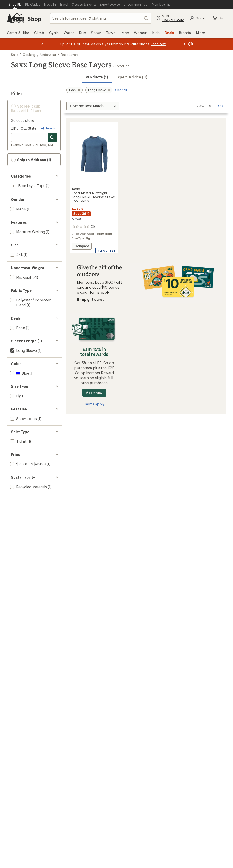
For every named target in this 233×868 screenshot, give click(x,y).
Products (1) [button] (97, 77)
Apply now (94, 393)
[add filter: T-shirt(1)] (18, 441)
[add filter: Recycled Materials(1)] (28, 487)
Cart (218, 18)
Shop (34, 19)
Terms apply (99, 292)
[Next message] (184, 44)
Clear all (121, 90)
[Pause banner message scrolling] (190, 44)
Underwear (48, 55)
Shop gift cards (91, 299)
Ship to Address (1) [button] (31, 160)
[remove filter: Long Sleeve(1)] (23, 350)
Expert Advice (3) (131, 77)
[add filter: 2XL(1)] (16, 254)
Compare (83, 247)
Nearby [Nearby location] (48, 128)
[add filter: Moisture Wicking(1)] (27, 232)
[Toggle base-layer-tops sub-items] (14, 186)
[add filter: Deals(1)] (17, 328)
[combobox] (101, 18)
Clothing (29, 55)
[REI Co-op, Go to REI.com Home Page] (15, 18)
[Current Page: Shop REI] (15, 5)
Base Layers (70, 55)
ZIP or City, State (24, 128)
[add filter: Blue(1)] (19, 373)
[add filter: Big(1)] (15, 396)
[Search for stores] (52, 138)
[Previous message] (42, 44)
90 (221, 105)
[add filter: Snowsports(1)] (23, 419)
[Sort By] (93, 106)
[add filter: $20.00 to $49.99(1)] (28, 464)
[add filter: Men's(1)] (18, 209)
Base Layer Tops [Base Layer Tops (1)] (32, 186)
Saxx (14, 55)
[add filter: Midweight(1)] (22, 277)
